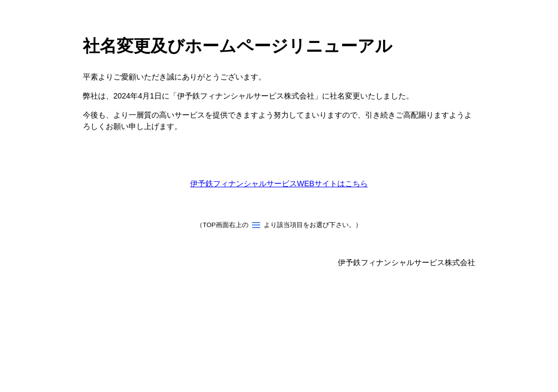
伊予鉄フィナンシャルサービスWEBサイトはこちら (279, 183)
